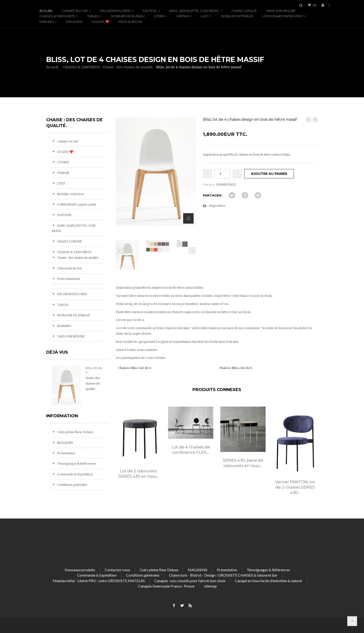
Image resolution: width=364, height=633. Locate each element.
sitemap (210, 586)
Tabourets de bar (69, 268)
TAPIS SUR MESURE (281, 11)
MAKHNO (47, 22)
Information (62, 416)
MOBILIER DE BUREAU (128, 16)
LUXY (205, 16)
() (314, 5)
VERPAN (183, 16)
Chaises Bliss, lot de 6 (236, 368)
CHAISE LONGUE (244, 11)
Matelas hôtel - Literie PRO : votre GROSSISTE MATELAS (99, 581)
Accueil (46, 11)
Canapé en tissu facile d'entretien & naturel (268, 581)
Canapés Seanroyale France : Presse (166, 586)
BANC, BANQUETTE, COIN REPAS (194, 11)
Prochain (192, 251)
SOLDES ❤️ (100, 22)
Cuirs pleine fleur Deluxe (75, 432)
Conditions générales (72, 485)
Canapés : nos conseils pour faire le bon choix (190, 581)
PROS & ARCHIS (130, 22)
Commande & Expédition (75, 474)
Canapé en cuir (75, 11)
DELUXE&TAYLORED (115, 11)
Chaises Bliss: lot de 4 (135, 368)
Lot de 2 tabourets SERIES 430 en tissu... (139, 474)
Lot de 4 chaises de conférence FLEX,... (191, 450)
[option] (138, 447)
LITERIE (159, 16)
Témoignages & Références (76, 464)
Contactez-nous (117, 570)
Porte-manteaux (68, 279)
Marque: (209, 184)
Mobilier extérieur (237, 16)
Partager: (213, 195)
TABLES (93, 16)
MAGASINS (74, 22)
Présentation (66, 453)
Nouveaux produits (80, 570)
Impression (217, 206)
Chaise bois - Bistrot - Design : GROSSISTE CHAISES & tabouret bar (223, 575)
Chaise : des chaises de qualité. (78, 258)
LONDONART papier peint (283, 16)
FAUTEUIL (150, 11)
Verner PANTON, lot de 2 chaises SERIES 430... (295, 487)
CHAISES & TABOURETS (57, 16)
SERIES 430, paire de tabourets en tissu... (243, 463)
